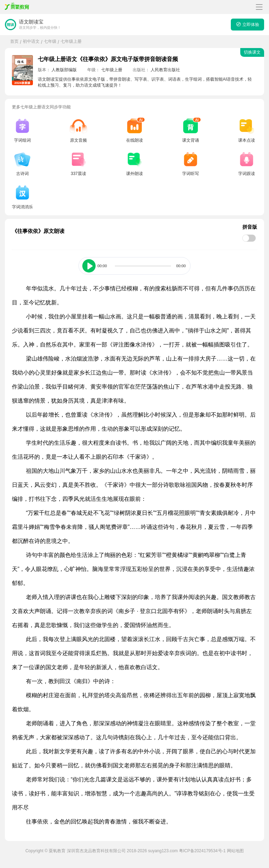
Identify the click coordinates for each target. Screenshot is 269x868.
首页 (14, 41)
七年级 (50, 41)
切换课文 (252, 52)
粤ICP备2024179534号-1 (202, 851)
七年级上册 (71, 41)
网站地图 (235, 851)
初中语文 (31, 41)
